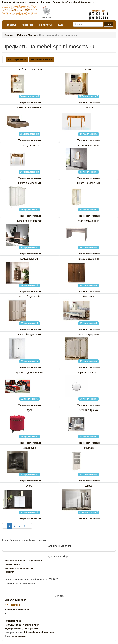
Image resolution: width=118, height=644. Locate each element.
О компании (20, 2)
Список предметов (42, 60)
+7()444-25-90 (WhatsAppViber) (22, 628)
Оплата (56, 2)
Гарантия (9, 572)
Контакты (33, 2)
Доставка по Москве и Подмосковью (24, 561)
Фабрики (29, 25)
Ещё (62, 25)
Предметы (47, 25)
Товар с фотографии (30, 102)
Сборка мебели (12, 564)
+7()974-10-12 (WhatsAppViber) (22, 625)
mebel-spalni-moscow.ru (17, 610)
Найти (109, 24)
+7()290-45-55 (13, 621)
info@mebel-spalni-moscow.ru (78, 2)
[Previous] (5, 526)
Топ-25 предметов (17, 60)
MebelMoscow (19, 636)
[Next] (29, 526)
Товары (12, 25)
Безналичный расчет (15, 600)
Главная (7, 2)
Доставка (45, 2)
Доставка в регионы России (19, 568)
